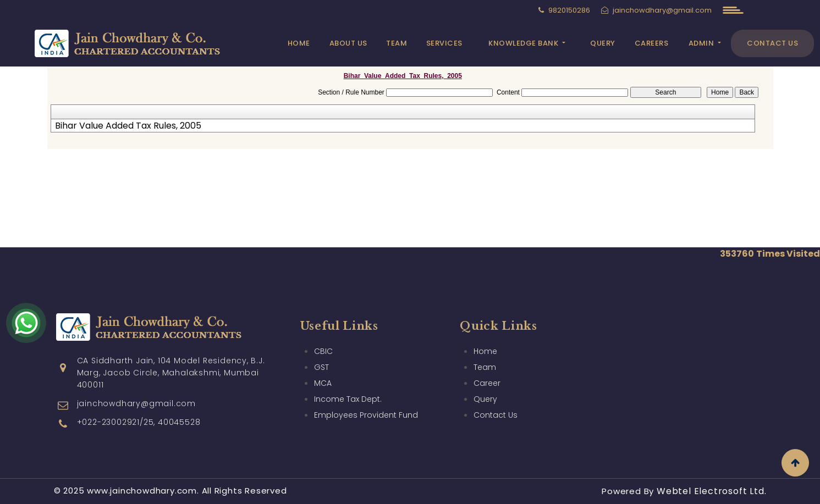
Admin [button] (702, 43)
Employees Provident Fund (366, 415)
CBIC (323, 351)
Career (487, 383)
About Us (348, 43)
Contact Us (772, 43)
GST (321, 367)
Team (397, 43)
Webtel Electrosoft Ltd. (711, 491)
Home (299, 43)
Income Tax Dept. (348, 399)
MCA (323, 383)
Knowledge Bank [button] (524, 43)
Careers (652, 43)
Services (444, 43)
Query (603, 43)
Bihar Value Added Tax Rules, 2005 (128, 126)
